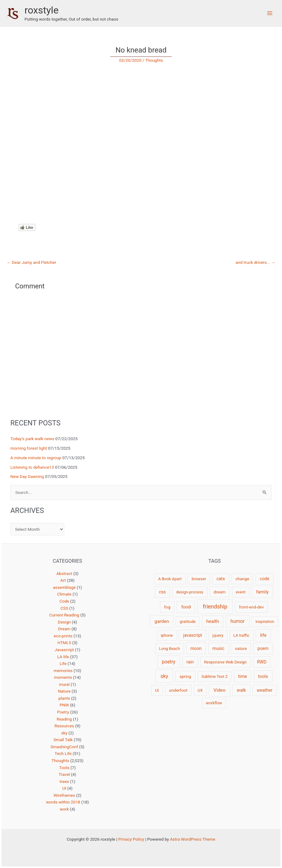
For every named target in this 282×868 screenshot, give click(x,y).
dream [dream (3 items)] (219, 592)
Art (63, 580)
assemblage (64, 587)
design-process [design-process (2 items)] (190, 592)
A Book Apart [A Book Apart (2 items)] (170, 579)
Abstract (64, 573)
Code (64, 601)
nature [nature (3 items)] (241, 648)
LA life (63, 657)
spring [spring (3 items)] (185, 676)
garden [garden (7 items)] (162, 621)
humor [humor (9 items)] (237, 621)
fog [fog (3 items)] (167, 607)
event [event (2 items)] (241, 592)
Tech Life (63, 753)
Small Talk (63, 740)
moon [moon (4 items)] (196, 648)
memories (63, 671)
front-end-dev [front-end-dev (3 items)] (251, 607)
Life (63, 663)
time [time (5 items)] (243, 676)
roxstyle (42, 10)
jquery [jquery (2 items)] (218, 635)
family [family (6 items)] (262, 592)
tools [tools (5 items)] (263, 676)
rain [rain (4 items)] (190, 662)
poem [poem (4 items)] (263, 648)
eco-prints (63, 636)
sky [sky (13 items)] (164, 676)
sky (64, 733)
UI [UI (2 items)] (157, 690)
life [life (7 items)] (263, 635)
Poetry (63, 712)
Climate (64, 594)
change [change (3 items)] (243, 579)
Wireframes (64, 795)
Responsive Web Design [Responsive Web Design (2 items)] (225, 662)
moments (63, 677)
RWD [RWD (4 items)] (262, 662)
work (64, 809)
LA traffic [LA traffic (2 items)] (241, 635)
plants (64, 698)
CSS (64, 608)
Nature (64, 691)
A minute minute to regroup (36, 458)
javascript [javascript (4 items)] (192, 635)
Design (64, 622)
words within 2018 (63, 802)
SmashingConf (64, 747)
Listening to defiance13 (32, 467)
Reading (64, 719)
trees (64, 781)
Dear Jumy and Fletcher (31, 263)
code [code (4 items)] (265, 579)
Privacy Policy (131, 839)
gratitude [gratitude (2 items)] (188, 622)
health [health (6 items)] (212, 621)
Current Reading (64, 615)
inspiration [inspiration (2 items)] (265, 622)
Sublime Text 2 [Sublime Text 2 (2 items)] (215, 676)
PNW (64, 705)
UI (64, 788)
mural (64, 684)
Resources (64, 726)
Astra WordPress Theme (192, 839)
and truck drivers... (255, 263)
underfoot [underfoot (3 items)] (178, 690)
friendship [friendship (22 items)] (215, 606)
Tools (64, 768)
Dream (64, 629)
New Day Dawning (27, 476)
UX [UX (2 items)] (200, 690)
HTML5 (64, 643)
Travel (64, 774)
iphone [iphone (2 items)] (167, 635)
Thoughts (154, 60)
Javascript (64, 650)
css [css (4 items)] (162, 592)
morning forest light (29, 448)
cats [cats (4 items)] (221, 579)
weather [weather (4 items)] (265, 690)
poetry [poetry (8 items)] (169, 662)
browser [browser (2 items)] (199, 579)
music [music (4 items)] (218, 648)
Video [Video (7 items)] (219, 690)
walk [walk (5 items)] (241, 690)
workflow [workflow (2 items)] (214, 703)
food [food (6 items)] (186, 607)
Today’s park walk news (32, 439)
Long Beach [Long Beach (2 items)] (170, 649)
